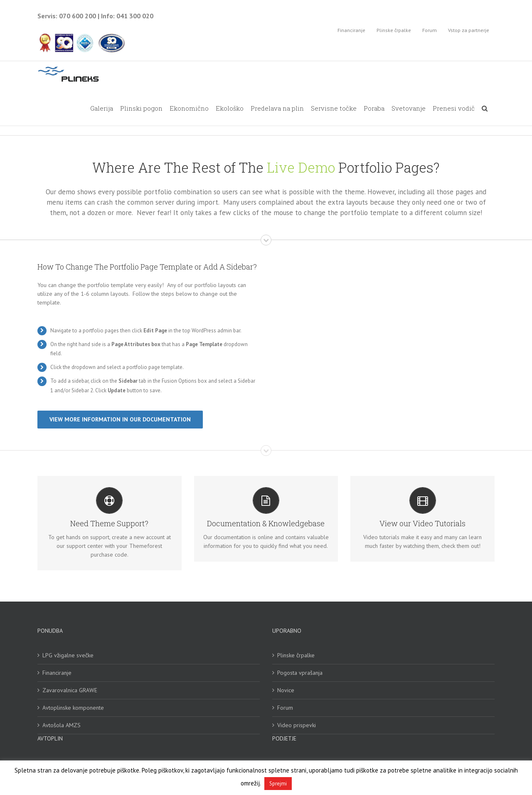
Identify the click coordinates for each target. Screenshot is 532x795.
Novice (286, 691)
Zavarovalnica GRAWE (70, 691)
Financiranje (57, 674)
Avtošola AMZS (62, 726)
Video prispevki (297, 726)
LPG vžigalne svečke (68, 656)
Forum (285, 708)
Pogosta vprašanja (300, 674)
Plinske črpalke (296, 656)
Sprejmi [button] (278, 784)
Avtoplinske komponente (73, 708)
